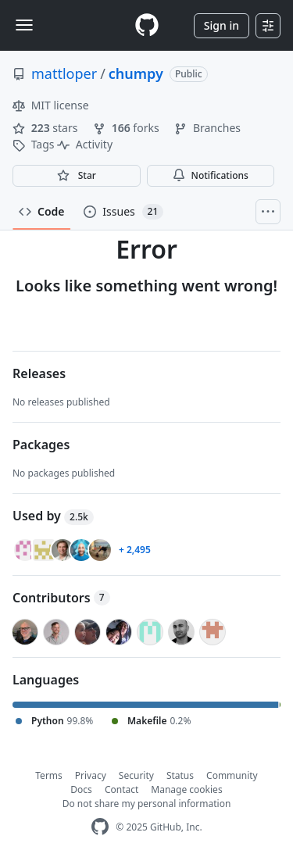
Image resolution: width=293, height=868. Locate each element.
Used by (53, 516)
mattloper (64, 73)
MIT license (51, 105)
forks (127, 128)
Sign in (222, 25)
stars (46, 128)
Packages (41, 445)
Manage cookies (186, 789)
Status (180, 775)
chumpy (136, 73)
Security (136, 775)
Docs (81, 789)
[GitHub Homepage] (100, 827)
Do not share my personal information (147, 804)
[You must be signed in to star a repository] (77, 176)
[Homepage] (147, 25)
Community (232, 775)
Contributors (61, 598)
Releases (39, 373)
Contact (121, 789)
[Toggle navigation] (24, 25)
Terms (49, 775)
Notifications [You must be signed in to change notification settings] (211, 175)
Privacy (91, 775)
